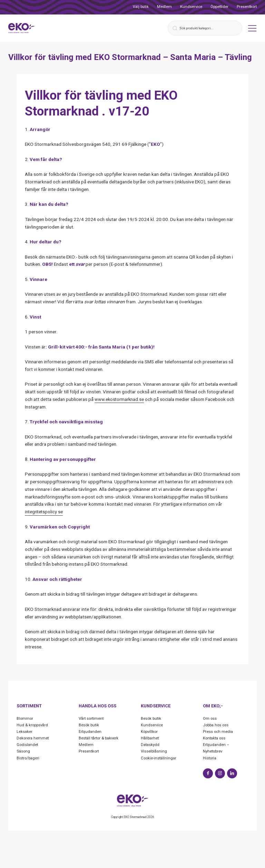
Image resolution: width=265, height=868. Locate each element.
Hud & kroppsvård (33, 726)
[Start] (23, 28)
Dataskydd (151, 746)
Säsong (24, 752)
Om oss (210, 719)
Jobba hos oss (217, 726)
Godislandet (28, 746)
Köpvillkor (150, 732)
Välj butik (141, 7)
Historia (210, 759)
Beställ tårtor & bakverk (101, 739)
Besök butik (90, 726)
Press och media (219, 732)
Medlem (164, 7)
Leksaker (25, 732)
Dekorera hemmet (34, 739)
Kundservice (191, 7)
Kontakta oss (215, 739)
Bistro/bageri (29, 759)
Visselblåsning (155, 752)
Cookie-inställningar (160, 759)
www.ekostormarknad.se (120, 400)
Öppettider (219, 7)
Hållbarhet (150, 739)
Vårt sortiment (92, 719)
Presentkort (247, 7)
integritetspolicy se (45, 512)
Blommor (25, 719)
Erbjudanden (91, 732)
